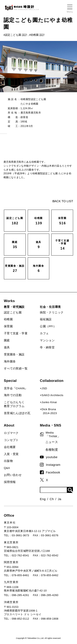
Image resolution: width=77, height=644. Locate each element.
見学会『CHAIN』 (16, 388)
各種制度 (52, 450)
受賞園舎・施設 (14, 354)
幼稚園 (8, 319)
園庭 (7, 340)
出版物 (8, 461)
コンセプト (11, 440)
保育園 (8, 326)
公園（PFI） (48, 326)
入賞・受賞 (11, 454)
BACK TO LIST (63, 201)
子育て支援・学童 (16, 333)
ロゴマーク (11, 433)
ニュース (52, 442)
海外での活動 (13, 395)
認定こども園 (13, 312)
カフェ (44, 333)
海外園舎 (10, 361)
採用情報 (10, 482)
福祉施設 (46, 319)
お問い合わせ (13, 475)
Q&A (7, 468)
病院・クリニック (52, 312)
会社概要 (10, 447)
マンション (47, 340)
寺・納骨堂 (47, 347)
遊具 (7, 347)
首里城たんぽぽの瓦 (17, 413)
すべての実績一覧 (16, 369)
